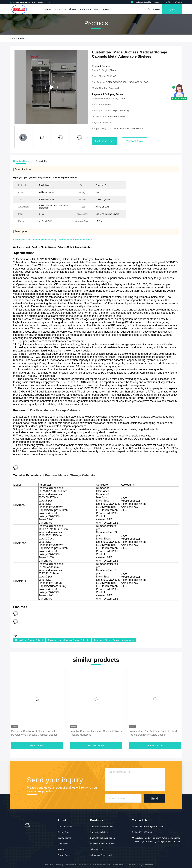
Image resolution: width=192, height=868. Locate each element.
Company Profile (65, 827)
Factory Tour (63, 832)
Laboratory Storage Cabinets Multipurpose (114, 640)
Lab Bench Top (97, 849)
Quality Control (64, 838)
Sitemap (61, 849)
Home (48, 9)
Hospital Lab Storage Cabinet (29, 640)
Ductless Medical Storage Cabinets (55, 410)
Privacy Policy (64, 855)
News (97, 9)
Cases (106, 9)
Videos (72, 9)
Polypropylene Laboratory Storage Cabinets (69, 640)
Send (154, 798)
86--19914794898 (174, 2)
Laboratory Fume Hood (101, 855)
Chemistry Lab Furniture (101, 827)
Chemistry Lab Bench (100, 832)
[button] (88, 138)
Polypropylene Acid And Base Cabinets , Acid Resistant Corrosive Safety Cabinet (153, 733)
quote (172, 9)
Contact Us (63, 844)
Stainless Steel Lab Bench (102, 844)
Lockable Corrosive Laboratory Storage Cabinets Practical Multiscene (96, 733)
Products (60, 9)
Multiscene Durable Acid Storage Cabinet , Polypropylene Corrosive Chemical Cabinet (34, 733)
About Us (85, 9)
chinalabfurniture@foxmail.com (145, 2)
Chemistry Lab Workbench (102, 838)
